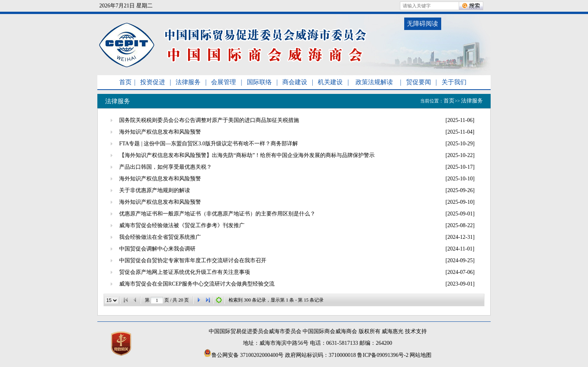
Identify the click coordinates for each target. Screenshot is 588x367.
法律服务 (188, 82)
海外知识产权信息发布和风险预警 (160, 132)
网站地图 (421, 355)
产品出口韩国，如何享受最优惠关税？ (165, 167)
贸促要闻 (419, 82)
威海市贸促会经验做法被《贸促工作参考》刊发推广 (182, 225)
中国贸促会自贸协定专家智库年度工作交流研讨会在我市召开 (193, 260)
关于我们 (454, 82)
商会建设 (295, 82)
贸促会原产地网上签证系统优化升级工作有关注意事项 (185, 272)
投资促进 (153, 82)
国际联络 (259, 82)
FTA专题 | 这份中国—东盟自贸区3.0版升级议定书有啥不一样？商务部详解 (209, 144)
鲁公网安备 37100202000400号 (244, 355)
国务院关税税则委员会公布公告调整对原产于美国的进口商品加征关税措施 (209, 120)
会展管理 (224, 82)
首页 (125, 82)
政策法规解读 (374, 82)
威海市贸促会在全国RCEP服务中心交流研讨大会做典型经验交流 (197, 284)
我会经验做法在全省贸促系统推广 (160, 237)
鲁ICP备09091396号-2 (383, 355)
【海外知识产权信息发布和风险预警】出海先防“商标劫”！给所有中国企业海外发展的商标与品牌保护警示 (247, 155)
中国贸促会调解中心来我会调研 (157, 249)
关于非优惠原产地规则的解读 (155, 190)
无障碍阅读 (423, 24)
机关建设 (330, 82)
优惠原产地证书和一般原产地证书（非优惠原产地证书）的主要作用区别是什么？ (217, 214)
